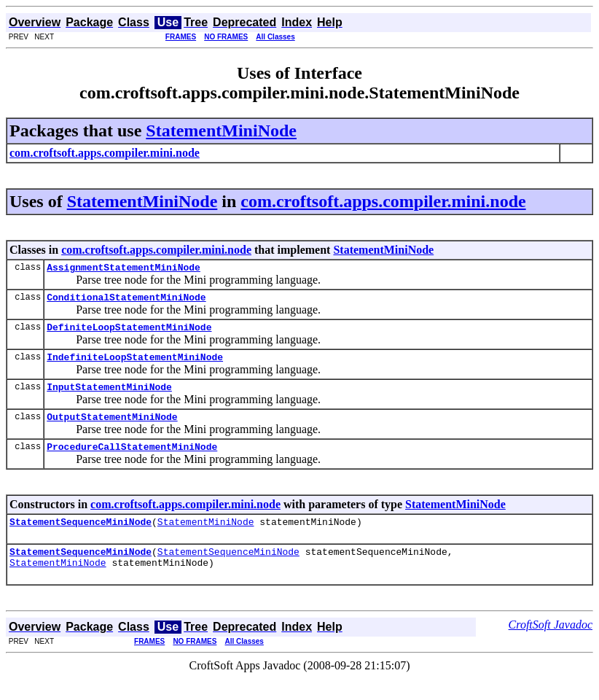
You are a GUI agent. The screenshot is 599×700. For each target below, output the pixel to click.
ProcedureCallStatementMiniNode (132, 462)
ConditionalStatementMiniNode (126, 301)
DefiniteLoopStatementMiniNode (129, 333)
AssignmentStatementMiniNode (124, 269)
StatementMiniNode (221, 131)
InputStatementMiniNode (109, 397)
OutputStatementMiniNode (112, 429)
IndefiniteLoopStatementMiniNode (135, 365)
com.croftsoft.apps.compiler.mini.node (383, 201)
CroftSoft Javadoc (551, 646)
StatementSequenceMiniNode (81, 539)
